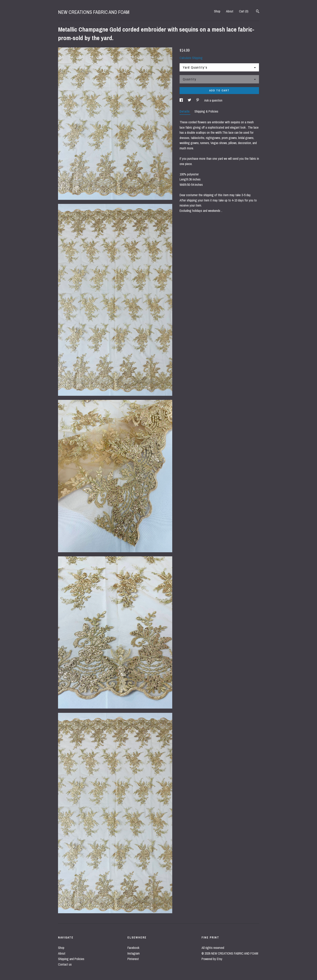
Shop (217, 11)
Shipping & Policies (206, 111)
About (230, 11)
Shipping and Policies (71, 959)
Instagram (134, 953)
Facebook (133, 948)
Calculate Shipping (191, 58)
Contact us (65, 964)
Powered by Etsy (212, 959)
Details (185, 111)
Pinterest (133, 959)
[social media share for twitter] (190, 100)
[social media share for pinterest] (198, 100)
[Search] (258, 12)
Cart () (244, 11)
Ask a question (213, 100)
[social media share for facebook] (182, 100)
